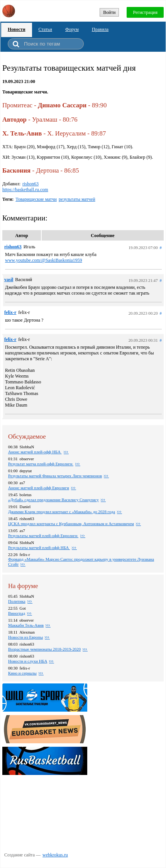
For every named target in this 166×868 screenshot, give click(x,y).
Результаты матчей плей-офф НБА (39, 548)
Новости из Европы (25, 637)
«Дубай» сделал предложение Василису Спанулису (53, 500)
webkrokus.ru (55, 855)
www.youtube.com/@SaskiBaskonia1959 (44, 260)
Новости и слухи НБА (28, 661)
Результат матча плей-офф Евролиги (41, 464)
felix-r (10, 312)
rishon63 (30, 184)
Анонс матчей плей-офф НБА (35, 452)
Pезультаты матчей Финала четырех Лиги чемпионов (55, 476)
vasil (9, 280)
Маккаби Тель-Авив (26, 625)
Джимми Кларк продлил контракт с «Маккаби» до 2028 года (62, 512)
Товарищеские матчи (36, 199)
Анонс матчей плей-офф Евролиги (39, 488)
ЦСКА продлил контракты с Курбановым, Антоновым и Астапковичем (71, 524)
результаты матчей (77, 199)
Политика (17, 601)
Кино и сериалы (22, 673)
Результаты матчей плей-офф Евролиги (43, 536)
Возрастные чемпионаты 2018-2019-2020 (44, 649)
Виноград (17, 613)
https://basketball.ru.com (25, 190)
